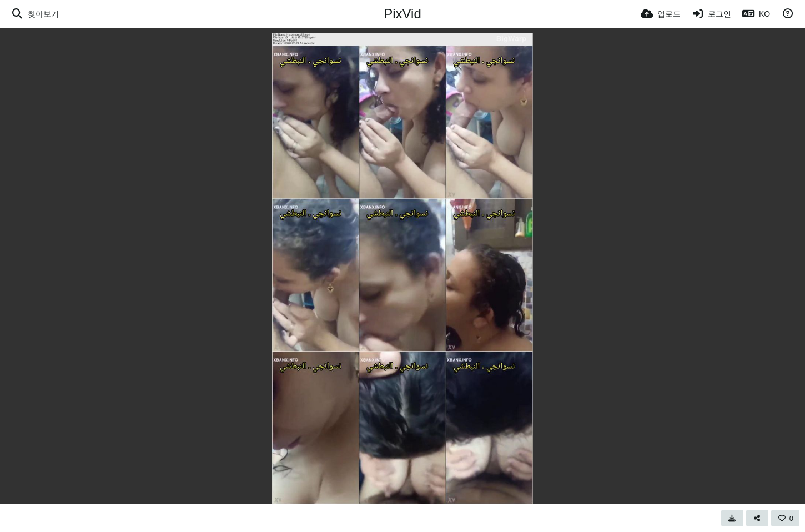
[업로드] (661, 14)
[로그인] (712, 14)
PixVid (402, 14)
